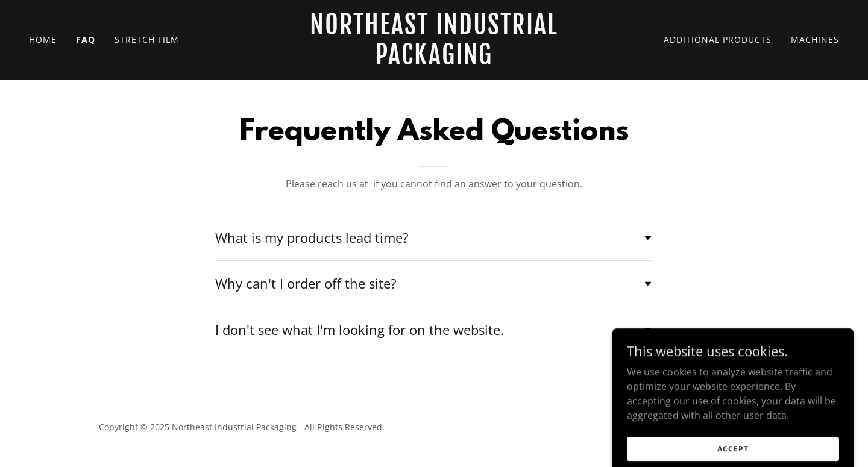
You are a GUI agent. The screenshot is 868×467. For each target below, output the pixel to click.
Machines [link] (815, 39)
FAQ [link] (86, 39)
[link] (434, 61)
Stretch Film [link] (147, 39)
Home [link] (43, 39)
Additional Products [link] (718, 39)
